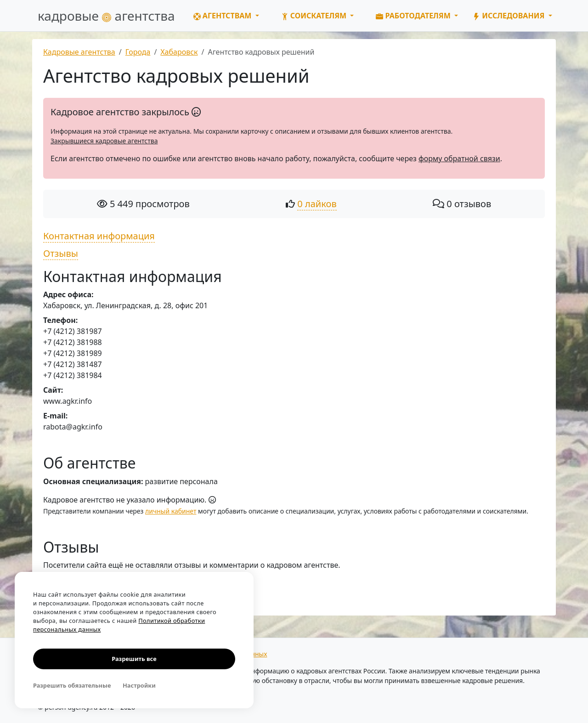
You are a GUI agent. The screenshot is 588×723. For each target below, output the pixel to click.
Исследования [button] (509, 16)
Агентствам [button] (223, 16)
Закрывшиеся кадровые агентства (104, 141)
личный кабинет (171, 511)
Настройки (139, 685)
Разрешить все (134, 659)
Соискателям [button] (315, 16)
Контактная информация (99, 236)
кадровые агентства (106, 16)
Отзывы (61, 253)
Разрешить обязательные (72, 685)
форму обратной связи (459, 158)
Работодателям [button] (414, 16)
